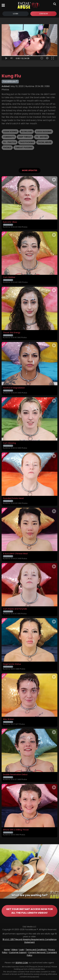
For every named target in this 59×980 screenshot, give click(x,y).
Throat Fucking (24, 148)
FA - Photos (10, 142)
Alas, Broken (9, 719)
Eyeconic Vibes (10, 222)
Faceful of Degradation (14, 388)
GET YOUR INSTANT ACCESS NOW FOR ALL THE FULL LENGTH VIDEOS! (30, 911)
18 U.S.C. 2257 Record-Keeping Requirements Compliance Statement (30, 941)
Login (16, 14)
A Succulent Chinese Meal (15, 554)
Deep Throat (25, 137)
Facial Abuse (45, 142)
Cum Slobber (9, 277)
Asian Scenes (10, 132)
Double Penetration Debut (15, 775)
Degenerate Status (12, 664)
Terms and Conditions (36, 950)
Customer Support (18, 952)
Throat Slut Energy (12, 333)
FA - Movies (42, 137)
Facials (7, 148)
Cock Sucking (44, 132)
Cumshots (9, 137)
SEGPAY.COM (22, 963)
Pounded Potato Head (13, 498)
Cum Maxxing (9, 443)
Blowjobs (27, 132)
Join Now (43, 14)
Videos (14, 950)
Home (7, 950)
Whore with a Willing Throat (16, 830)
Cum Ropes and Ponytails (15, 609)
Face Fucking (27, 142)
